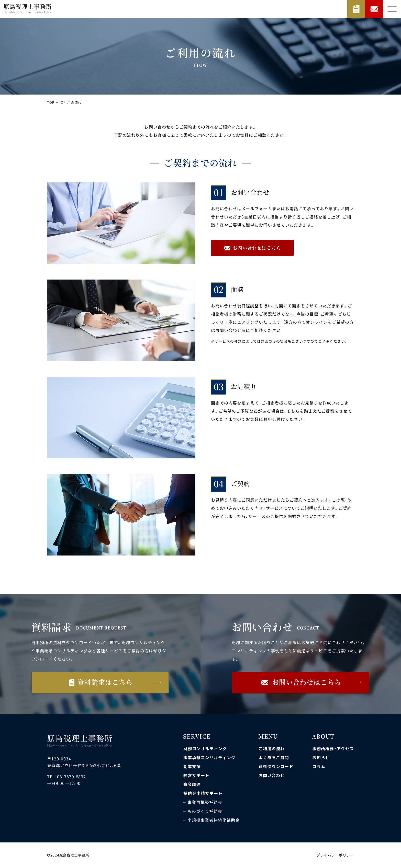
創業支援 (192, 766)
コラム (319, 766)
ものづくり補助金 (205, 811)
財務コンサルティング (205, 748)
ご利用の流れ (272, 748)
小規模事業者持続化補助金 (214, 820)
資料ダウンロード (276, 766)
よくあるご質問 (274, 757)
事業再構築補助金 (205, 802)
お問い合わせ (272, 775)
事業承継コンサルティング (209, 757)
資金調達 (192, 784)
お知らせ (321, 757)
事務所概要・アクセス (333, 748)
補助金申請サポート (203, 793)
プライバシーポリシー (335, 855)
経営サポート (196, 775)
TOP (51, 102)
